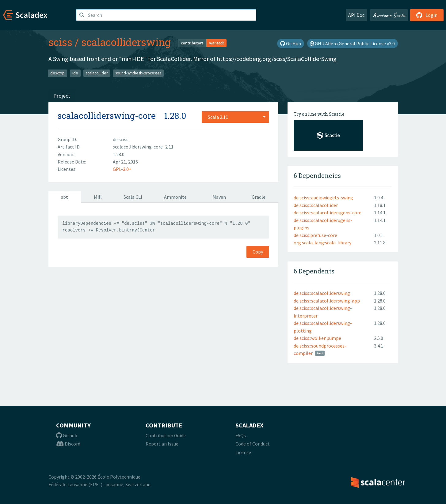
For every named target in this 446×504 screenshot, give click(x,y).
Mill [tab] (98, 197)
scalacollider (97, 73)
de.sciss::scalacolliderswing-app (327, 301)
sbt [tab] (65, 197)
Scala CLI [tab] (133, 197)
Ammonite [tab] (175, 197)
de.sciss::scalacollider (316, 205)
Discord (68, 444)
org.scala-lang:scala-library (322, 243)
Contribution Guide (166, 435)
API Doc (356, 15)
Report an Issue (162, 444)
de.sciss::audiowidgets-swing (323, 197)
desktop (57, 73)
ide (75, 73)
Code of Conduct (253, 444)
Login (427, 15)
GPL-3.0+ (122, 169)
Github (67, 435)
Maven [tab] (219, 197)
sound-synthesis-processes (138, 73)
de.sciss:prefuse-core (315, 235)
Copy (258, 252)
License (243, 452)
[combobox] (235, 117)
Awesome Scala (389, 15)
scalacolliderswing (126, 42)
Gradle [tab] (259, 197)
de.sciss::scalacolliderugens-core (328, 213)
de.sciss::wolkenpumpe (317, 338)
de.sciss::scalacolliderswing (322, 293)
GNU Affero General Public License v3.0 (353, 43)
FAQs (241, 435)
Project (62, 96)
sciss (60, 42)
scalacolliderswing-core (107, 116)
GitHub (291, 43)
